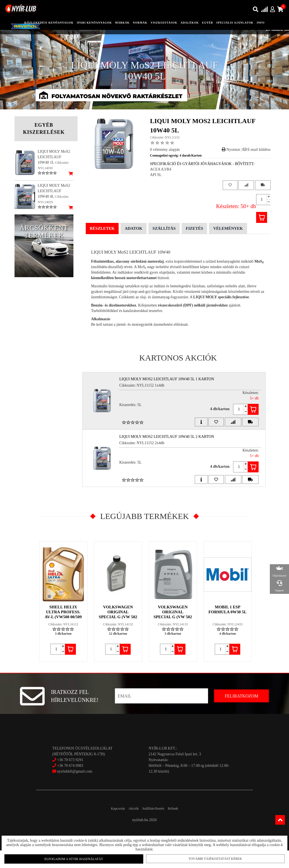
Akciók (130, 826)
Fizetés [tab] (194, 228)
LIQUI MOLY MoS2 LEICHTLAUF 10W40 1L (54, 157)
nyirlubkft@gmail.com (72, 789)
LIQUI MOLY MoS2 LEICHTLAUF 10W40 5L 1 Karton (170, 379)
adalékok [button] (190, 23)
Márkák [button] (122, 23)
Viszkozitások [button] (164, 23)
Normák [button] (140, 23)
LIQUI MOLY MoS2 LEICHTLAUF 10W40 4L (54, 191)
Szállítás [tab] (164, 228)
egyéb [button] (208, 23)
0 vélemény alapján (165, 150)
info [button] (261, 23)
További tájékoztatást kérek (212, 857)
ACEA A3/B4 (161, 169)
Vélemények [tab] (228, 228)
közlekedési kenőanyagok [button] (49, 23)
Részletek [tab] (102, 228)
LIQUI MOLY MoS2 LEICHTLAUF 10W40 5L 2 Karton (170, 445)
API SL (156, 175)
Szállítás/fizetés (156, 826)
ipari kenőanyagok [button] (94, 23)
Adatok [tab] (133, 228)
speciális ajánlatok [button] (235, 23)
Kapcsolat (108, 826)
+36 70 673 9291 (70, 777)
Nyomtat (231, 150)
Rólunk (183, 826)
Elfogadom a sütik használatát (77, 857)
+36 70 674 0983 (70, 783)
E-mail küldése (257, 150)
